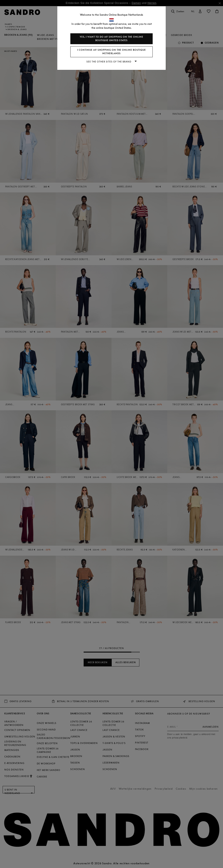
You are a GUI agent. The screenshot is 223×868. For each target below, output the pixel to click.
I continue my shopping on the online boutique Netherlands (112, 52)
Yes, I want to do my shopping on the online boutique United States (111, 39)
